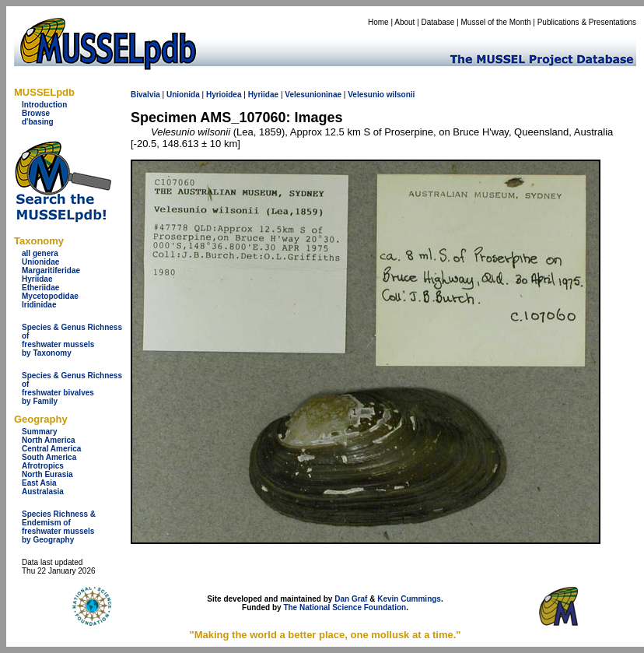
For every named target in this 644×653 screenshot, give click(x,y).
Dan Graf (351, 599)
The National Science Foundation (345, 607)
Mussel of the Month (496, 22)
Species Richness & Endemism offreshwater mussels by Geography (59, 527)
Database (438, 22)
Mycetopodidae (50, 296)
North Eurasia (47, 474)
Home (378, 22)
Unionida (183, 95)
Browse (36, 113)
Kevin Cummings (409, 599)
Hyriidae (37, 279)
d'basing (38, 122)
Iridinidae (39, 305)
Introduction (44, 105)
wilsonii (401, 95)
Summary (40, 432)
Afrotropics (43, 466)
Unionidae (40, 262)
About (404, 22)
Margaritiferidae (51, 270)
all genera (40, 253)
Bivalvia (145, 95)
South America (49, 457)
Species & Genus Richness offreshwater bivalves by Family (72, 388)
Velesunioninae (313, 95)
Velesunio (366, 95)
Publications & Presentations (587, 22)
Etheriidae (40, 288)
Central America (51, 449)
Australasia (43, 492)
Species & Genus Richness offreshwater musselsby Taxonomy (72, 340)
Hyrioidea (224, 95)
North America (49, 440)
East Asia (39, 483)
